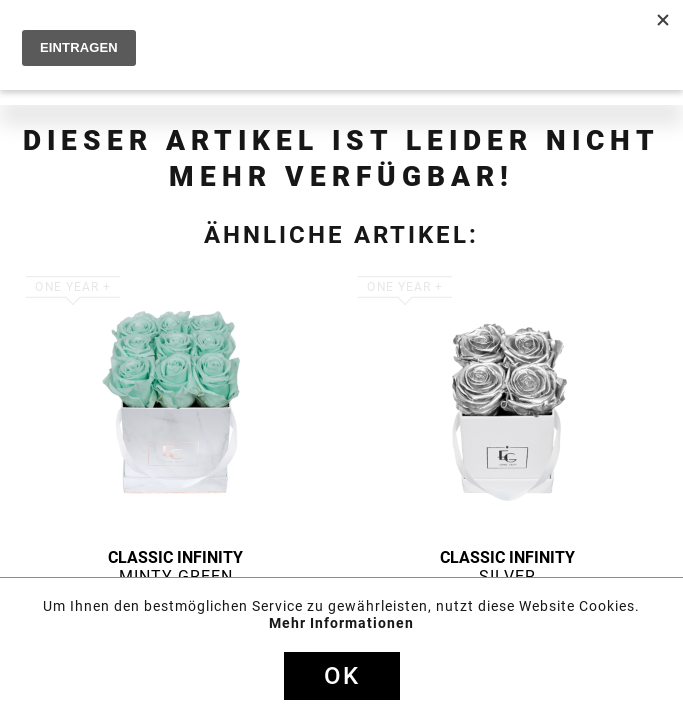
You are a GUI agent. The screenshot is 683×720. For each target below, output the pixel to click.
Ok (342, 676)
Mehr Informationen (341, 623)
